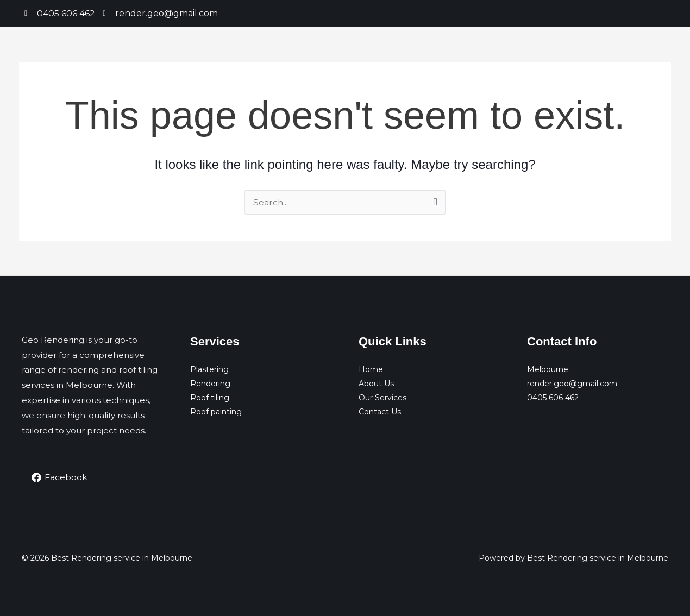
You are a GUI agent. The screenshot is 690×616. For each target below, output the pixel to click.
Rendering (210, 384)
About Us (376, 384)
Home (371, 369)
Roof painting (216, 412)
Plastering (209, 369)
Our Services (382, 398)
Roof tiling (210, 398)
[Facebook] (60, 477)
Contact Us (380, 412)
